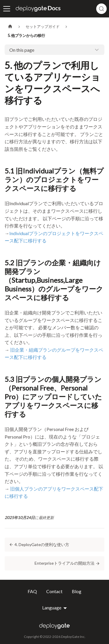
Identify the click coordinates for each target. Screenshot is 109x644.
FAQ (32, 591)
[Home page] (10, 27)
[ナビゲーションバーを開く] (7, 9)
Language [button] (52, 608)
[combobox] (101, 9)
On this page (22, 50)
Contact (54, 591)
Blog (77, 591)
